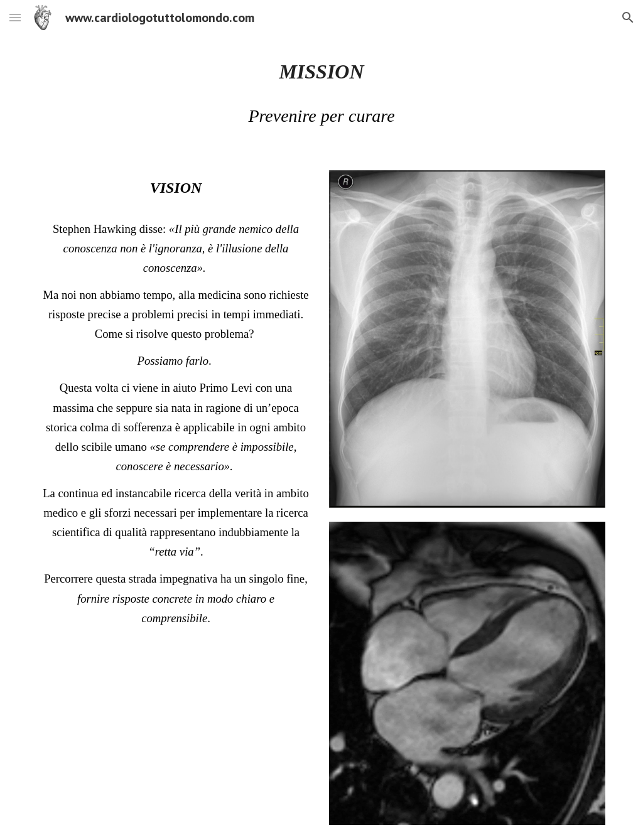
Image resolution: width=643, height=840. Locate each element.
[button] (15, 17)
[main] (322, 72)
